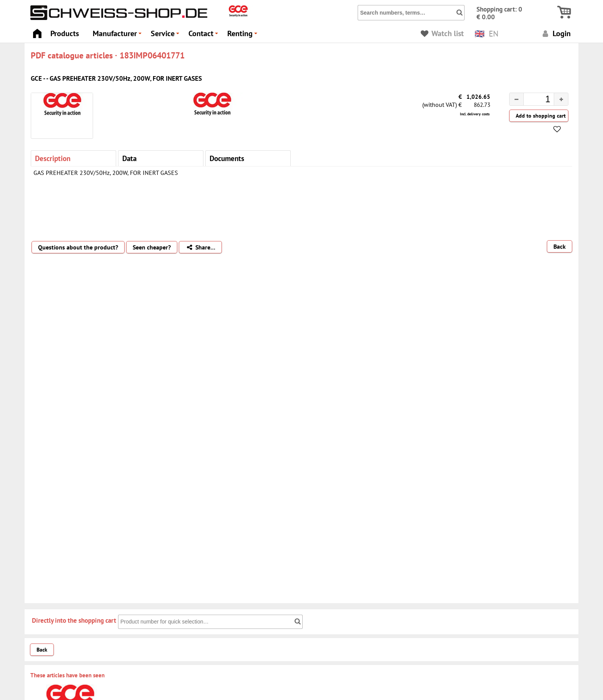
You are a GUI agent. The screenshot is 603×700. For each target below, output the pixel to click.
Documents (227, 158)
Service (166, 36)
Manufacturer (118, 36)
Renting (243, 36)
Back (560, 246)
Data (129, 158)
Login (556, 33)
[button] (561, 99)
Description (53, 158)
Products (65, 33)
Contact (204, 36)
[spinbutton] (533, 100)
